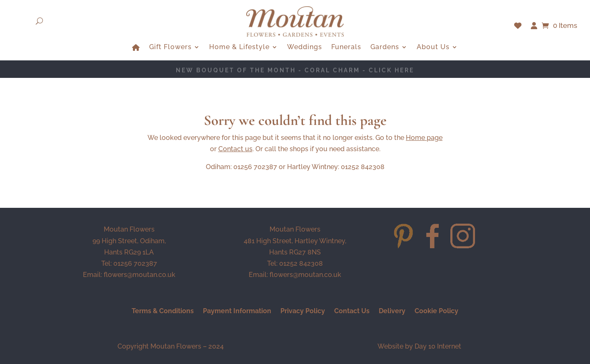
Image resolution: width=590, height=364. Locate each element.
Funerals (346, 47)
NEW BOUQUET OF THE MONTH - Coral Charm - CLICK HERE (295, 70)
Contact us (235, 149)
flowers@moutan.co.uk (140, 275)
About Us (433, 47)
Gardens (385, 47)
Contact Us (352, 312)
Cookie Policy (436, 312)
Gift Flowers (170, 47)
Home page (424, 138)
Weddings (305, 47)
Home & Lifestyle (239, 47)
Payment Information (237, 312)
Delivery (392, 312)
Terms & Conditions (163, 312)
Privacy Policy (303, 312)
